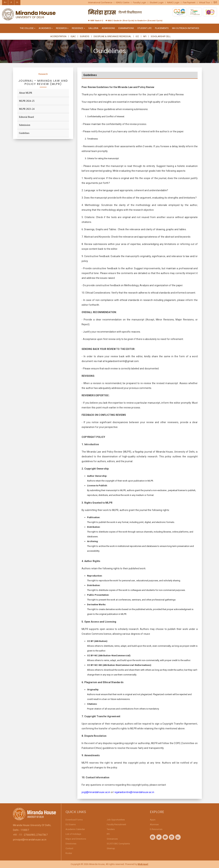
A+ (5, 2)
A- (17, 2)
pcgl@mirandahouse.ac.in (96, 794)
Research (43, 74)
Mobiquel (143, 864)
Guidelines (24, 133)
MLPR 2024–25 (27, 101)
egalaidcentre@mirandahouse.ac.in (134, 794)
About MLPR (26, 93)
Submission (25, 125)
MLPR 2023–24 (27, 109)
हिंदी (215, 3)
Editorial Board (26, 117)
